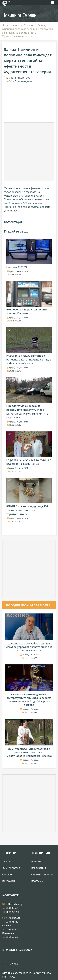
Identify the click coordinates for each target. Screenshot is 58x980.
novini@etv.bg (11, 918)
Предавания (39, 868)
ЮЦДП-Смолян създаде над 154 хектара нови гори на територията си (27, 510)
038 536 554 (10, 908)
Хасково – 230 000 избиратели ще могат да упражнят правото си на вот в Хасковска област (29, 647)
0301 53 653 (10, 929)
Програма (37, 881)
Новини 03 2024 (17, 267)
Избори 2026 (10, 964)
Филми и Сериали (42, 875)
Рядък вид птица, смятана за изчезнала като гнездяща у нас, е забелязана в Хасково (29, 359)
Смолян (29, 25)
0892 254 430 (11, 912)
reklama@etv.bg (12, 904)
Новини (15, 25)
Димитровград (11, 868)
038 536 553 (10, 922)
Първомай (9, 881)
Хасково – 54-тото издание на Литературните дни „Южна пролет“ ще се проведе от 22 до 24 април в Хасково (29, 700)
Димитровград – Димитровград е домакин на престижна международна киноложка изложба (29, 752)
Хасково (7, 862)
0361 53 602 (10, 937)
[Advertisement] (29, 152)
